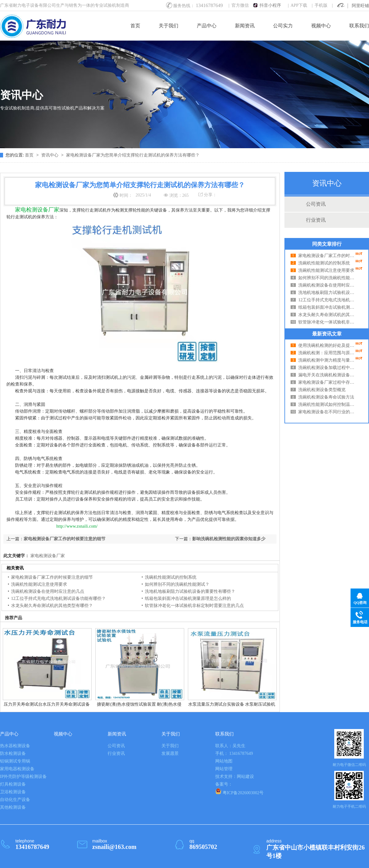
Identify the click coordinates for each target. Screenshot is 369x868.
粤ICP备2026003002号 (239, 792)
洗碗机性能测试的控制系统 (324, 263)
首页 (135, 26)
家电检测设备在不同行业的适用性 (327, 412)
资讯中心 (50, 155)
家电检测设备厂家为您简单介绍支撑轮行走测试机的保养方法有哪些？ (133, 155)
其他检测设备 (13, 807)
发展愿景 (170, 753)
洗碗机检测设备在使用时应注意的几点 (327, 285)
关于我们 (169, 26)
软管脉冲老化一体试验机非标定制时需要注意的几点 (327, 322)
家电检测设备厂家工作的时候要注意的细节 (327, 256)
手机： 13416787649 (234, 753)
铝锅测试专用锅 (15, 761)
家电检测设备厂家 (47, 556)
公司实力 (283, 26)
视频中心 (321, 26)
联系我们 (359, 26)
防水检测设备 (13, 753)
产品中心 (207, 26)
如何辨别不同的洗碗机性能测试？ (327, 278)
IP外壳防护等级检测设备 (23, 777)
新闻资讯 (245, 26)
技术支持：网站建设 (235, 777)
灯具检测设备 (13, 784)
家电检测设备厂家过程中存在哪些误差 (327, 382)
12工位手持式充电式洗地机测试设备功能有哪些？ (327, 300)
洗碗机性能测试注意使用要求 (326, 270)
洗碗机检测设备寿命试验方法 (326, 397)
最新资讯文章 (327, 334)
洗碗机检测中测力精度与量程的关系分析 (327, 360)
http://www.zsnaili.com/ (77, 526)
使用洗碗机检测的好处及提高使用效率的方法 (327, 345)
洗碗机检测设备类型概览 (322, 390)
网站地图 (224, 761)
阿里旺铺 (360, 6)
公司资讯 (316, 204)
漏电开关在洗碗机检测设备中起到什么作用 (327, 375)
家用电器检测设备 (17, 769)
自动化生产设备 (15, 800)
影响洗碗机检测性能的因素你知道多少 (229, 539)
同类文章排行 (327, 244)
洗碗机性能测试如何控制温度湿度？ (327, 404)
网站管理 (224, 769)
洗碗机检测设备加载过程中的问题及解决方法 (327, 368)
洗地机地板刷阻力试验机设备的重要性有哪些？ (327, 293)
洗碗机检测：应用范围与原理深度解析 (327, 353)
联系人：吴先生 (230, 746)
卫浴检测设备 (13, 792)
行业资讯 (316, 220)
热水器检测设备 (15, 746)
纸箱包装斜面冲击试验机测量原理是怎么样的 (327, 307)
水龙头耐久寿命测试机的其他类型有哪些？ (327, 315)
